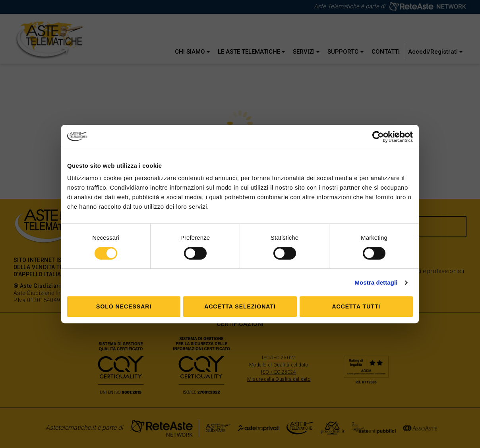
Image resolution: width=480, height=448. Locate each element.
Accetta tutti (356, 306)
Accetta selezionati (240, 306)
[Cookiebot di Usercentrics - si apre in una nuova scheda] (378, 137)
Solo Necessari (124, 306)
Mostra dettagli (376, 282)
